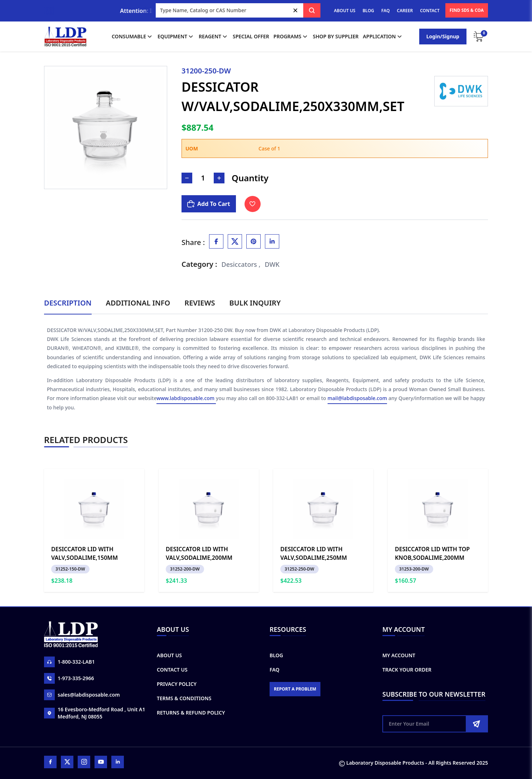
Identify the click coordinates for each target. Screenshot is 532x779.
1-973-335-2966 (69, 678)
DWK (272, 264)
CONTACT (430, 11)
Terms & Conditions (184, 698)
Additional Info (138, 303)
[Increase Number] (219, 178)
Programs (291, 37)
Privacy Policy (177, 684)
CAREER (405, 11)
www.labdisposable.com (186, 398)
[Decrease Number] (187, 178)
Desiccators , (241, 264)
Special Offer (251, 36)
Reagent (214, 37)
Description (68, 303)
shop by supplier (336, 36)
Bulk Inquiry (255, 303)
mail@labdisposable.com (357, 398)
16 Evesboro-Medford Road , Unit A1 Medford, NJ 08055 (95, 713)
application (383, 37)
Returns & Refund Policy (191, 713)
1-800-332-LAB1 (69, 662)
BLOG (368, 11)
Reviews (200, 303)
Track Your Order (407, 670)
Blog (276, 655)
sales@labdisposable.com (82, 695)
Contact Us (172, 670)
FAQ (385, 11)
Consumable (132, 37)
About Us (169, 655)
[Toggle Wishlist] (253, 204)
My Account (399, 655)
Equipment (176, 37)
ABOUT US (345, 11)
